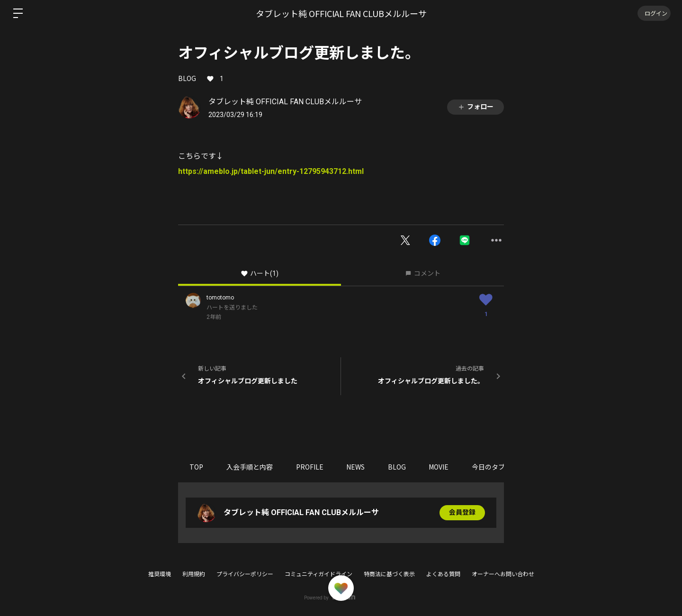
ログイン (654, 13)
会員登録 (462, 513)
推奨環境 (160, 574)
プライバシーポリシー (245, 574)
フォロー (476, 107)
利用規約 (194, 574)
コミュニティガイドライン (319, 574)
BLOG (187, 78)
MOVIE (442, 467)
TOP (197, 467)
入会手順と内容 (251, 467)
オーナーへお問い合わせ (503, 574)
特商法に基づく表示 (389, 574)
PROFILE (311, 467)
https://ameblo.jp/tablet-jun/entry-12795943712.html (271, 171)
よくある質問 (443, 574)
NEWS (358, 467)
